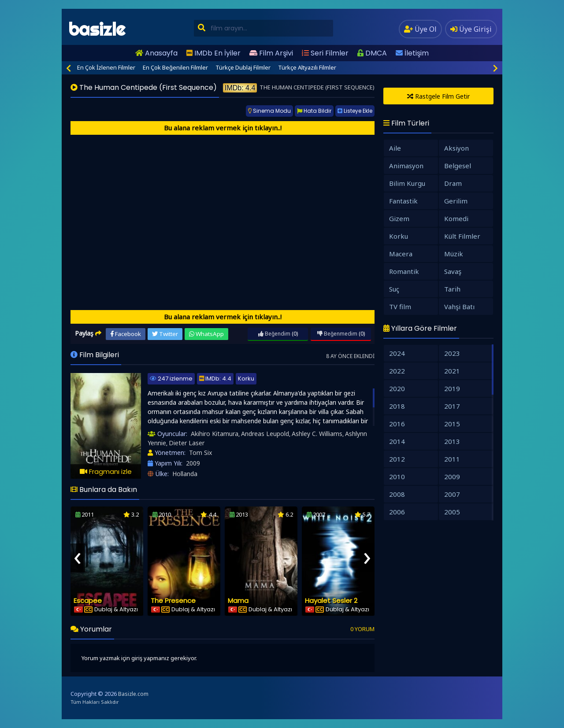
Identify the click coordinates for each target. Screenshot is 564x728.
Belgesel (458, 166)
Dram (453, 183)
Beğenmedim (337, 334)
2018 (397, 406)
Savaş (453, 271)
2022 (397, 371)
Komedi (456, 218)
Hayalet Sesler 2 (331, 601)
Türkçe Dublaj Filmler (243, 67)
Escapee (88, 601)
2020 (397, 388)
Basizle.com (133, 694)
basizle (97, 29)
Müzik (454, 254)
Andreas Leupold (265, 434)
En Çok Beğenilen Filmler (175, 67)
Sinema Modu (269, 111)
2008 (397, 494)
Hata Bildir (314, 111)
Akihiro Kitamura (215, 434)
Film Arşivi (271, 53)
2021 (452, 371)
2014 (397, 441)
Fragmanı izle (106, 471)
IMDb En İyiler (213, 53)
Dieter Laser (187, 443)
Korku (246, 379)
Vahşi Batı (459, 307)
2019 (452, 388)
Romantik (404, 271)
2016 (397, 424)
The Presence (173, 601)
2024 (397, 353)
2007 (452, 494)
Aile (395, 148)
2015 (452, 424)
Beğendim (274, 334)
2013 (452, 441)
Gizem (399, 218)
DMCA (372, 53)
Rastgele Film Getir (438, 96)
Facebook (126, 334)
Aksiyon (456, 148)
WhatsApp (206, 334)
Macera (401, 254)
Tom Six (200, 453)
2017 (452, 406)
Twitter (165, 334)
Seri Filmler (325, 53)
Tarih (452, 289)
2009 (193, 463)
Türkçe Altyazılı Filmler (307, 67)
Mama (238, 601)
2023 (452, 353)
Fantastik (403, 201)
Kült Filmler (462, 236)
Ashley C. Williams (317, 434)
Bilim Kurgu (407, 183)
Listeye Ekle (355, 111)
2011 (452, 459)
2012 (397, 459)
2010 (397, 477)
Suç (394, 289)
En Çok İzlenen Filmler (106, 67)
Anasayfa (156, 53)
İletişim (412, 53)
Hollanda (185, 474)
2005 (452, 512)
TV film (400, 307)
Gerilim (456, 201)
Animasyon (406, 166)
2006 (397, 512)
